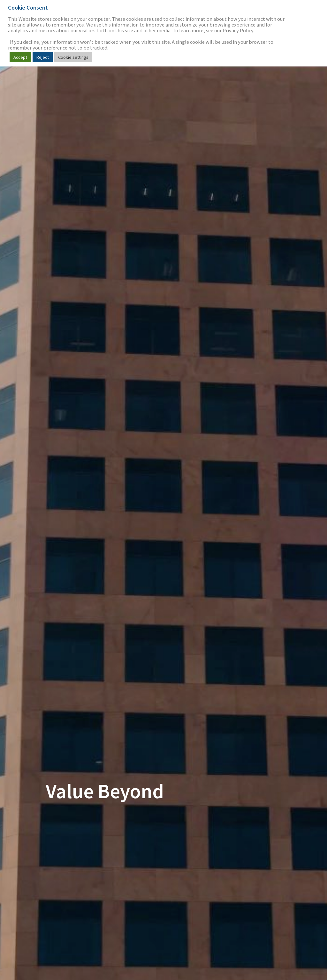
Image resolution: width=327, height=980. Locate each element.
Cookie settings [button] (73, 57)
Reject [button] (43, 57)
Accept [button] (20, 57)
